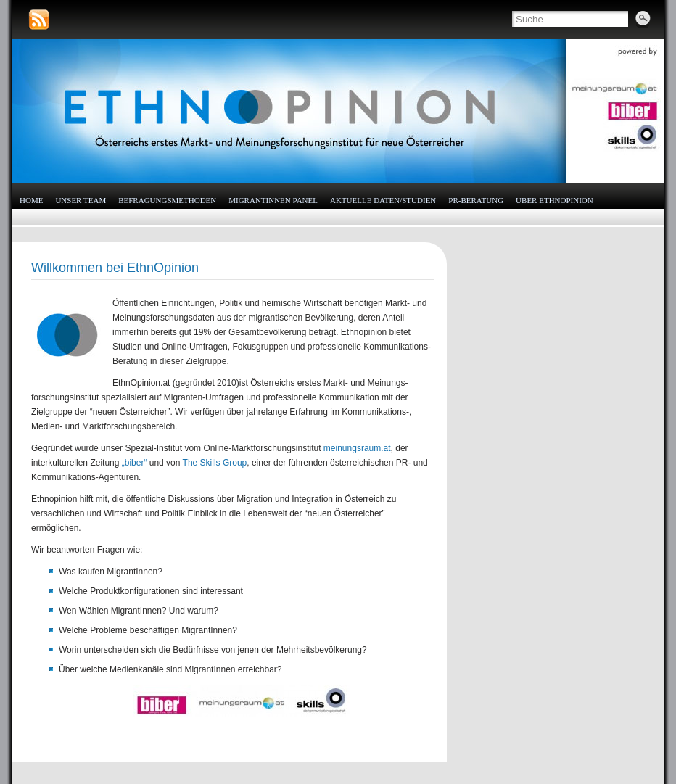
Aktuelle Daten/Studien (383, 200)
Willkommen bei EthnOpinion (115, 268)
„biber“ (135, 463)
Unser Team (81, 200)
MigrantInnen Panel (273, 200)
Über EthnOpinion (555, 200)
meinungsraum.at (357, 448)
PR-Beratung (476, 200)
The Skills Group (215, 463)
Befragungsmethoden (167, 200)
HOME (31, 200)
